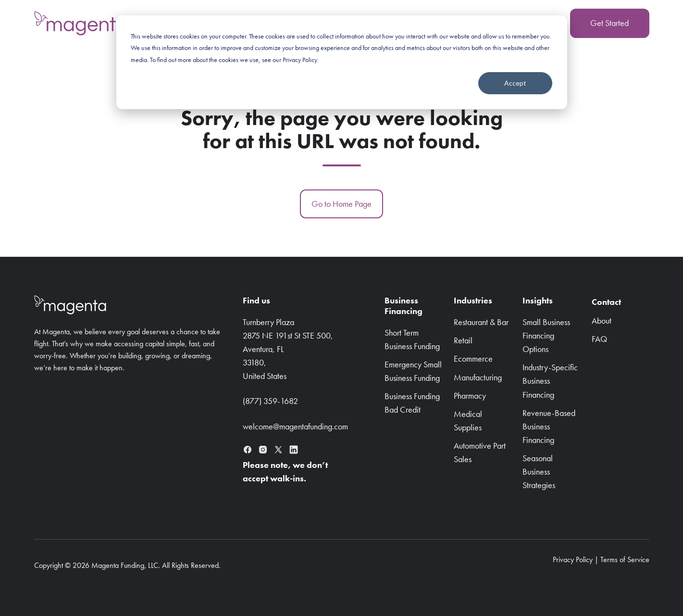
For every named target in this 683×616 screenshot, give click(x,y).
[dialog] (342, 62)
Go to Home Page (341, 204)
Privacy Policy (573, 559)
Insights (538, 300)
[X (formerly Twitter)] (278, 450)
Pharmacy (470, 396)
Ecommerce (473, 358)
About (602, 321)
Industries (473, 300)
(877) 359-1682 (270, 401)
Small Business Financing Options (546, 335)
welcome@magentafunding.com (295, 426)
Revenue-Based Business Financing (549, 426)
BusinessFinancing (404, 306)
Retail (463, 340)
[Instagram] (263, 450)
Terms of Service (625, 559)
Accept (515, 83)
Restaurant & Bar (481, 322)
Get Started (609, 23)
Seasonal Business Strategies (539, 471)
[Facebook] (248, 450)
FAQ (599, 339)
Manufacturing (478, 377)
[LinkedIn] (294, 450)
